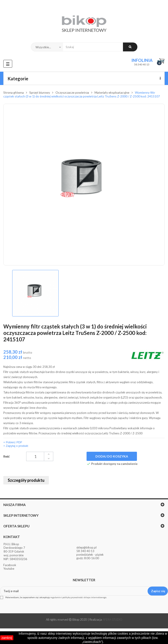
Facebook (10, 565)
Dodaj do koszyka (112, 456)
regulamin (55, 597)
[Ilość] (40, 456)
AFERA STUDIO (112, 620)
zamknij (7, 638)
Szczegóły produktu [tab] (26, 480)
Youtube (9, 569)
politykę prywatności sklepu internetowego (84, 597)
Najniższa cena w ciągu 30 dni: (29, 367)
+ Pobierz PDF (13, 442)
